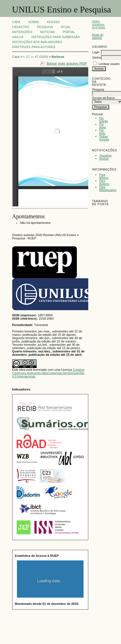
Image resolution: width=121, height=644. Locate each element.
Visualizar (105, 156)
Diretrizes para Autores (34, 47)
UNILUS (18, 37)
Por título (102, 132)
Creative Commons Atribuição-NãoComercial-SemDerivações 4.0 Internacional (48, 373)
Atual (66, 27)
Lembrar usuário (109, 64)
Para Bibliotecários (108, 189)
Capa (16, 22)
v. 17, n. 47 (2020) (36, 57)
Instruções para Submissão (56, 37)
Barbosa (58, 57)
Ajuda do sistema (98, 36)
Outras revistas (104, 138)
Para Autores (104, 182)
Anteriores (22, 32)
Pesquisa (45, 27)
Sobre (34, 22)
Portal (69, 32)
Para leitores (104, 176)
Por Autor (103, 126)
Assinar (104, 159)
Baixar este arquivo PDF (67, 63)
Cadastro (21, 27)
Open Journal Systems (98, 24)
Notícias (48, 32)
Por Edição (104, 120)
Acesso (53, 22)
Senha (96, 58)
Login (96, 52)
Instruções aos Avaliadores (37, 42)
